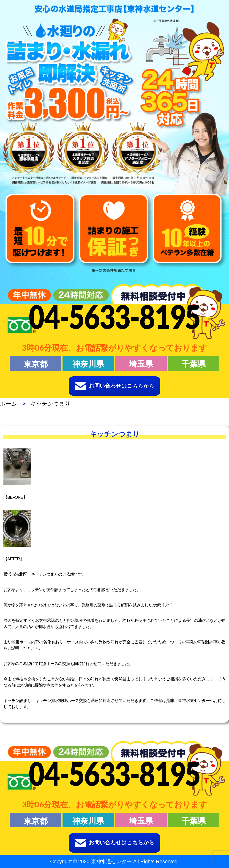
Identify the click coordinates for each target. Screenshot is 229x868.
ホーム (8, 404)
